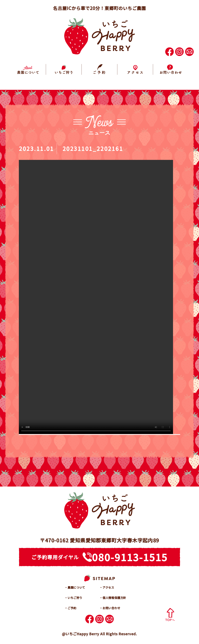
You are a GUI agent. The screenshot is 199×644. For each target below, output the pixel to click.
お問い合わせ (111, 608)
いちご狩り (75, 598)
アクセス (108, 587)
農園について (76, 587)
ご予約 (72, 608)
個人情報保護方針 (114, 598)
